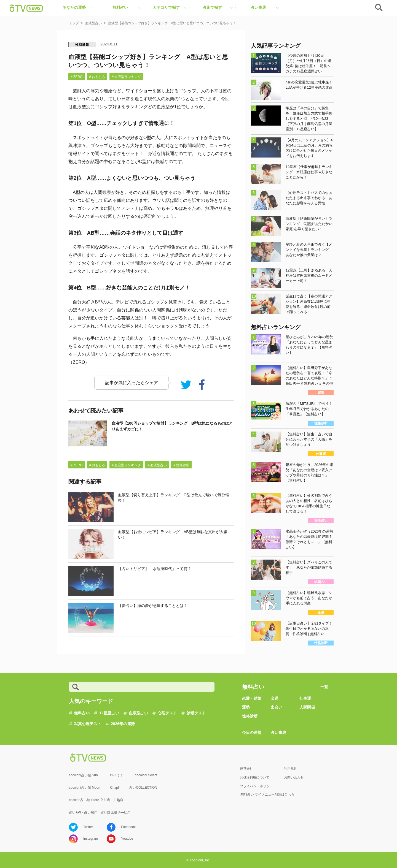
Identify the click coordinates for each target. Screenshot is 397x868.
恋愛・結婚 (252, 698)
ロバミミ (116, 775)
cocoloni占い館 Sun (83, 775)
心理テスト (167, 713)
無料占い (82, 713)
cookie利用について (255, 777)
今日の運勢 (252, 733)
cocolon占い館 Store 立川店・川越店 (96, 800)
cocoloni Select (146, 775)
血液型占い (138, 713)
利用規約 (291, 769)
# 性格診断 (181, 465)
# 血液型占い (157, 465)
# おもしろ (97, 77)
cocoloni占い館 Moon (85, 788)
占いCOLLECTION (143, 788)
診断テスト (196, 713)
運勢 (246, 707)
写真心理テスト (88, 724)
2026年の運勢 (123, 724)
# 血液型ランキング (126, 77)
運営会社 (246, 769)
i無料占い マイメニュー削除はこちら (267, 794)
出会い (277, 707)
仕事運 (305, 698)
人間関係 (307, 707)
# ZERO (77, 77)
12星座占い (109, 713)
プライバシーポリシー (256, 786)
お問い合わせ (294, 777)
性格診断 (82, 45)
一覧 (324, 687)
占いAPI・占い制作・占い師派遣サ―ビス (100, 812)
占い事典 (278, 733)
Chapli (115, 788)
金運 (275, 698)
